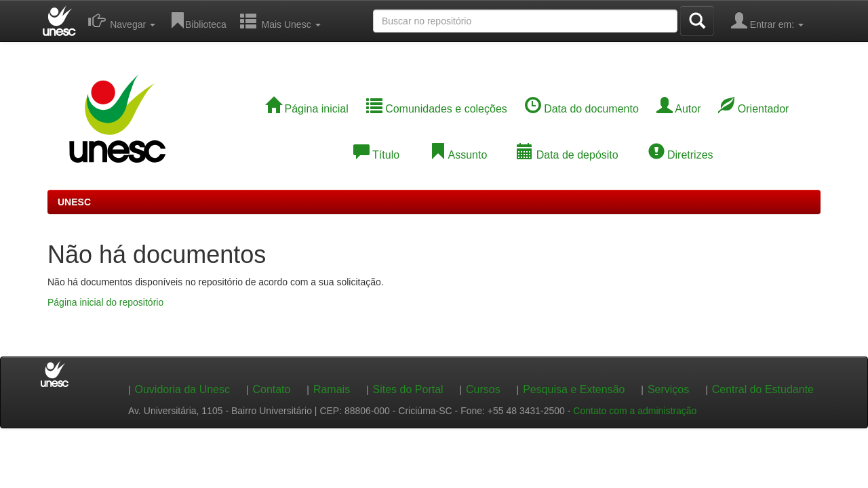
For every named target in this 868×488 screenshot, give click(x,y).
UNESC (74, 202)
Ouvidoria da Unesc (182, 389)
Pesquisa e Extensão (574, 389)
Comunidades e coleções (437, 109)
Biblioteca (198, 20)
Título (376, 155)
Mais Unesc (280, 20)
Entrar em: (767, 20)
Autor (679, 109)
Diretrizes (681, 155)
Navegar (122, 20)
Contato (271, 389)
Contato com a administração (635, 411)
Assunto (458, 155)
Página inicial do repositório (105, 302)
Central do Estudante (763, 389)
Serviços (668, 389)
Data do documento (582, 109)
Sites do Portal (408, 389)
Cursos (483, 389)
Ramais (332, 389)
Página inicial (307, 109)
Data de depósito (567, 155)
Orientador (753, 109)
